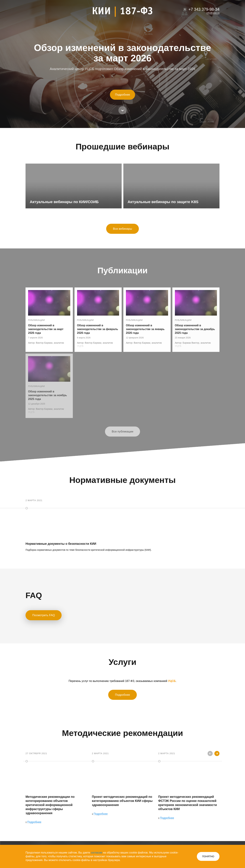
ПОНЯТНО (208, 856)
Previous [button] (210, 753)
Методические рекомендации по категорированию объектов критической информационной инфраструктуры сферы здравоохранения (50, 805)
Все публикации (122, 432)
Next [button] (217, 753)
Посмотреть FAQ (44, 615)
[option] (56, 789)
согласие (97, 853)
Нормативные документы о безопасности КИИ (61, 544)
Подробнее (122, 95)
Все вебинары (122, 229)
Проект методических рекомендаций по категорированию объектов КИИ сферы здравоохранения (122, 801)
